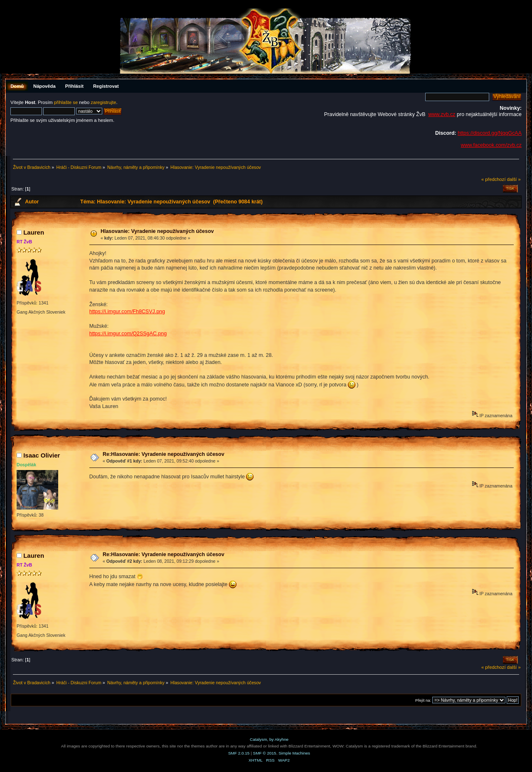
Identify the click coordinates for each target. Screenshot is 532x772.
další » (514, 179)
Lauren (34, 232)
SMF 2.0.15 (239, 753)
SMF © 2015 (265, 753)
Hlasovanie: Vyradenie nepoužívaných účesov (157, 231)
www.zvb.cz (442, 114)
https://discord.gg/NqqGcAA (490, 133)
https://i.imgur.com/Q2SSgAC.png (128, 334)
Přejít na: (423, 700)
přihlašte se (66, 102)
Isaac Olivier (42, 455)
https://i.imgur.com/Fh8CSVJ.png (127, 312)
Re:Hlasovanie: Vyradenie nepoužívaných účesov (164, 454)
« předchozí (494, 179)
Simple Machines (294, 753)
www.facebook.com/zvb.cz (491, 145)
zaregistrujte (103, 102)
